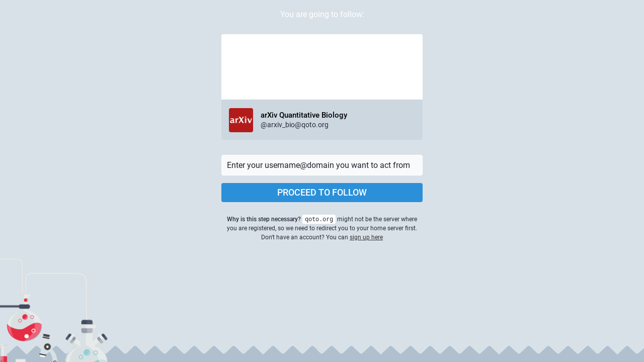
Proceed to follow (322, 192)
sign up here (366, 237)
